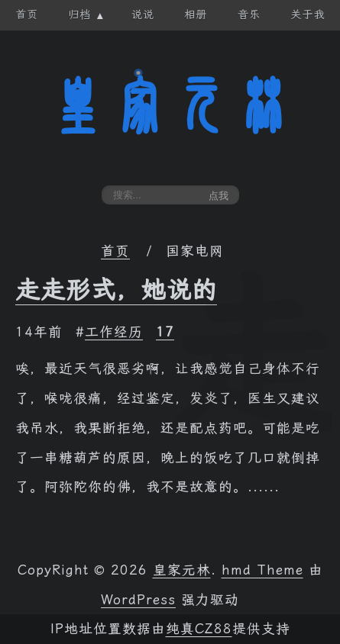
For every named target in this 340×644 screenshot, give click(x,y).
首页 (115, 251)
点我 (219, 196)
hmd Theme (262, 570)
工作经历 (114, 332)
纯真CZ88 (199, 629)
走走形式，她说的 (116, 290)
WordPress (138, 600)
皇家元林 (170, 106)
